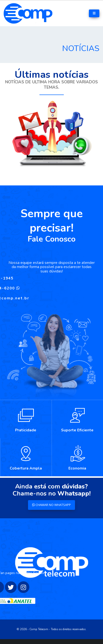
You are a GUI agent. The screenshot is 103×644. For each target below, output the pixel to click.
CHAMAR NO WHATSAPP (51, 505)
